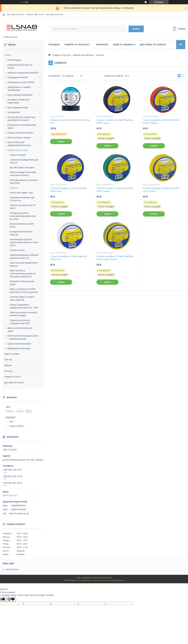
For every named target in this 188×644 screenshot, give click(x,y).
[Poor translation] (11, 599)
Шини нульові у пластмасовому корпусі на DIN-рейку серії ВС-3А (23, 273)
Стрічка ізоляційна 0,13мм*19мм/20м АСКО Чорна (115, 121)
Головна (54, 45)
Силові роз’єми (17, 250)
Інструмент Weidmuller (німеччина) (18, 101)
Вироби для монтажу (18, 150)
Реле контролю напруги (19, 138)
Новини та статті (13, 377)
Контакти (102, 45)
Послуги (8, 371)
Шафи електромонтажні (19, 344)
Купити (61, 142)
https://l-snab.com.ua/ (19, 513)
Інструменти (13, 112)
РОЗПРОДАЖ (14, 60)
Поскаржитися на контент (89, 580)
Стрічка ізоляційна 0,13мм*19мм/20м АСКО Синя (68, 190)
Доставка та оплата (153, 45)
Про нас (8, 360)
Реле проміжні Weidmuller (20, 95)
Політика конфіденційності (113, 580)
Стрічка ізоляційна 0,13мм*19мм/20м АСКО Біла (68, 258)
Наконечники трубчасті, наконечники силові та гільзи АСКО (24, 242)
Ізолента (14, 188)
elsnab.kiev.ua (12, 569)
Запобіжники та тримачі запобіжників (19, 89)
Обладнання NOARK (18, 77)
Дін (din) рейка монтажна (22, 168)
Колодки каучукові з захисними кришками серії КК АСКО (23, 216)
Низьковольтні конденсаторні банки (22, 126)
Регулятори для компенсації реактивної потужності (21, 119)
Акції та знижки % (124, 45)
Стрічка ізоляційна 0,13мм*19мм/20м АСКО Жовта (161, 190)
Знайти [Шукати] (136, 29)
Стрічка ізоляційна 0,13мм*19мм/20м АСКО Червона (161, 121)
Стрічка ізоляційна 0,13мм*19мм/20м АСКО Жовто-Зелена (115, 258)
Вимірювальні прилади (19, 348)
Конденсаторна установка (20, 133)
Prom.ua (108, 578)
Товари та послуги (77, 45)
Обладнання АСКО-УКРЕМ (21, 82)
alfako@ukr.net (10, 495)
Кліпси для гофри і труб (21, 193)
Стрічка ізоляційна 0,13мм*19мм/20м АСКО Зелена (115, 190)
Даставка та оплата (14, 382)
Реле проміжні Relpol (18, 108)
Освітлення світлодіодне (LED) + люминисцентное (23, 337)
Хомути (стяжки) (18, 155)
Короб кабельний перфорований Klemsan (19, 144)
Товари (8, 55)
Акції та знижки (12, 354)
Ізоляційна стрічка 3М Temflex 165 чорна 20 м (70, 121)
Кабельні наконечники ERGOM (23, 73)
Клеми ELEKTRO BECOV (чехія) (20, 66)
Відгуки (8, 365)
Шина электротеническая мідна (20, 330)
